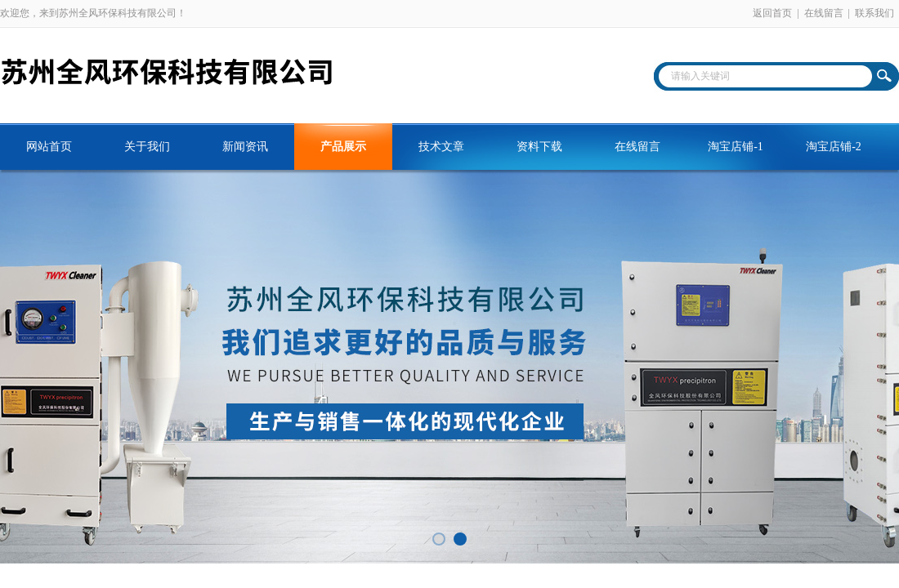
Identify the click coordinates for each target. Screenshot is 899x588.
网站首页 (49, 147)
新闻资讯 (245, 147)
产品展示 (343, 147)
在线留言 (824, 13)
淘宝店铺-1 (736, 147)
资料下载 (539, 147)
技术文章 (441, 147)
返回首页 (772, 13)
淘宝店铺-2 (834, 147)
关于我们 (147, 147)
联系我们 (874, 13)
